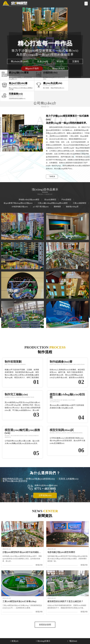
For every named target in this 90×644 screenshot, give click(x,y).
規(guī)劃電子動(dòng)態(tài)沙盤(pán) (18, 203)
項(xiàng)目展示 (43, 641)
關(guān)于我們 (32, 69)
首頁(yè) (14, 641)
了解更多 (52, 176)
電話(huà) (72, 641)
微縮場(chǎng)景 (72, 207)
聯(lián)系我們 (58, 69)
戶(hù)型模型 (66, 200)
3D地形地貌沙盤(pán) (20, 207)
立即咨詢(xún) (45, 495)
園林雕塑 (57, 207)
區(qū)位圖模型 (50, 200)
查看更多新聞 (45, 625)
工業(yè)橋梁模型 (79, 203)
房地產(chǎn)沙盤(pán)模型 (29, 200)
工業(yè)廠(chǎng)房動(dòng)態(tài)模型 (53, 203)
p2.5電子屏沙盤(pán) (41, 207)
